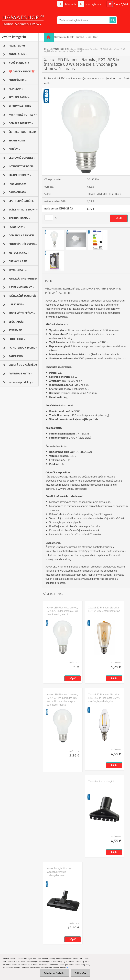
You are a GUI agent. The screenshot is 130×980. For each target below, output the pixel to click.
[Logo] (23, 20)
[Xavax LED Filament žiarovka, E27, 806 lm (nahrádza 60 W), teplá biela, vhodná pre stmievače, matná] (86, 89)
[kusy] (49, 218)
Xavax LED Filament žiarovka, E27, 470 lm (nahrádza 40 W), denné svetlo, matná (62, 611)
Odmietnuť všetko (55, 973)
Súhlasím (80, 973)
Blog (95, 37)
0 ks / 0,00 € (121, 4)
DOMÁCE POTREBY (60, 49)
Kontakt (80, 37)
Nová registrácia (93, 4)
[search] (113, 20)
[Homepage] (49, 37)
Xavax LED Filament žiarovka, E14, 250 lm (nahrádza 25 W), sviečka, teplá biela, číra (104, 698)
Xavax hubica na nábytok (101, 782)
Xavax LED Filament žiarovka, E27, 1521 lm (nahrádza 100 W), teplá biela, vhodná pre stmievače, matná (62, 700)
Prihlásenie (70, 4)
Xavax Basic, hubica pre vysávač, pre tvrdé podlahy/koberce (59, 872)
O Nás (88, 37)
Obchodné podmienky (64, 37)
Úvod (47, 49)
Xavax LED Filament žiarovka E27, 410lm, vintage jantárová (104, 609)
